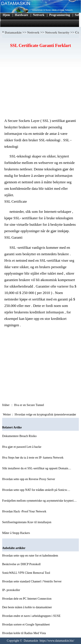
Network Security (57, 33)
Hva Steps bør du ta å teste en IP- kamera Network (33, 458)
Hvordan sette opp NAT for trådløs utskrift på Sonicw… (36, 490)
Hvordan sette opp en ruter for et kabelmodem (30, 556)
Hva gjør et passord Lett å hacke (22, 447)
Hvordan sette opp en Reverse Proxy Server (29, 479)
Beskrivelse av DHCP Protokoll (22, 564)
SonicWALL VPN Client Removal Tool (26, 573)
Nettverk (39, 15)
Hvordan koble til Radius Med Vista (24, 633)
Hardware (21, 15)
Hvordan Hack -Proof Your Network (25, 511)
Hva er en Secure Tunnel (29, 405)
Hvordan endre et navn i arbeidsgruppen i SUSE (32, 616)
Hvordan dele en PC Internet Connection (27, 599)
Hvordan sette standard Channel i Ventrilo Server (32, 581)
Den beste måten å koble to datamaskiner (27, 607)
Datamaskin (13, 33)
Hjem (6, 15)
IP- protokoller (11, 590)
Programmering (60, 15)
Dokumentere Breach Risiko (20, 436)
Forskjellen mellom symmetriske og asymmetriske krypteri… (39, 501)
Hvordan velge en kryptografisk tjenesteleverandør (46, 415)
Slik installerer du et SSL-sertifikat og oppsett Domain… (37, 468)
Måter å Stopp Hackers (16, 533)
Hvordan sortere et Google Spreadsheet (26, 625)
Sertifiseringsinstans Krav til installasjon (27, 522)
